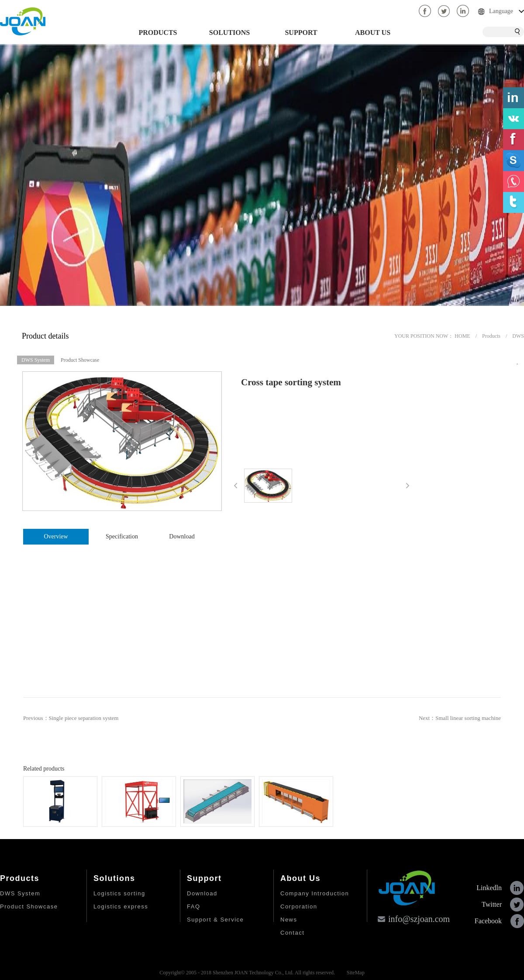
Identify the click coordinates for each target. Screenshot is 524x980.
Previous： (71, 718)
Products (491, 336)
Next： (460, 718)
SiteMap (354, 973)
